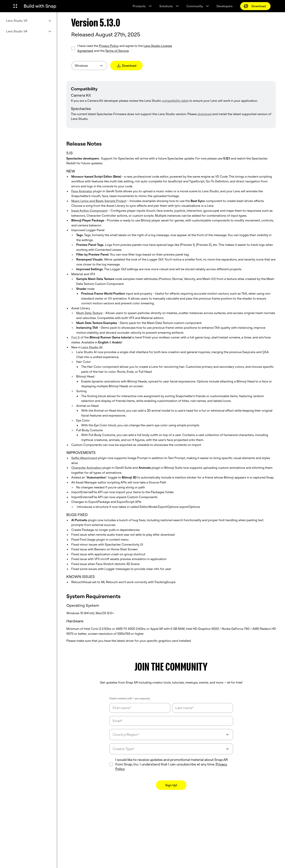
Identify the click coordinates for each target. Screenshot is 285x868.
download (205, 114)
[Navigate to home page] (40, 6)
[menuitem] (28, 21)
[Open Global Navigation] (15, 6)
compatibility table (175, 101)
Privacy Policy (109, 46)
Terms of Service (117, 51)
